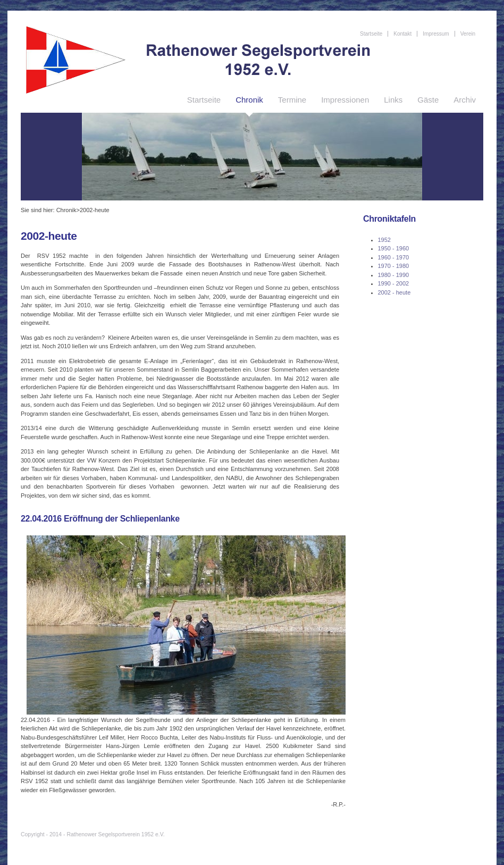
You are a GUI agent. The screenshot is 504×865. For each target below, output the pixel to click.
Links (393, 100)
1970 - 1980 (394, 266)
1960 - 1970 (394, 257)
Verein (468, 34)
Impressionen (345, 100)
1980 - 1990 (394, 275)
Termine (292, 100)
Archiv (465, 100)
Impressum (436, 34)
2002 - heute (394, 292)
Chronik (249, 100)
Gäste (428, 100)
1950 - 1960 (394, 248)
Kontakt (402, 34)
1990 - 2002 (394, 283)
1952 (384, 240)
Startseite (204, 100)
